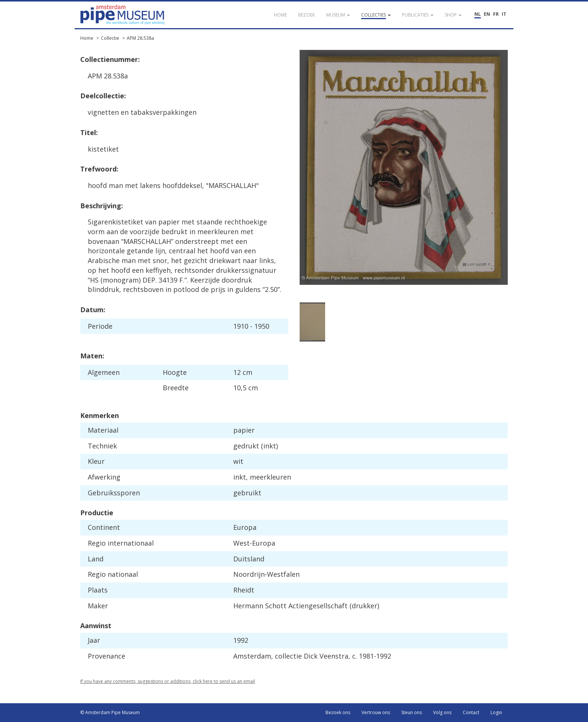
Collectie (110, 38)
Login (496, 712)
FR (496, 14)
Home (87, 38)
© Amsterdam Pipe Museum (110, 712)
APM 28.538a (140, 38)
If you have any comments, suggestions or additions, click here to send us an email (168, 681)
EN (487, 14)
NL (478, 14)
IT (504, 14)
